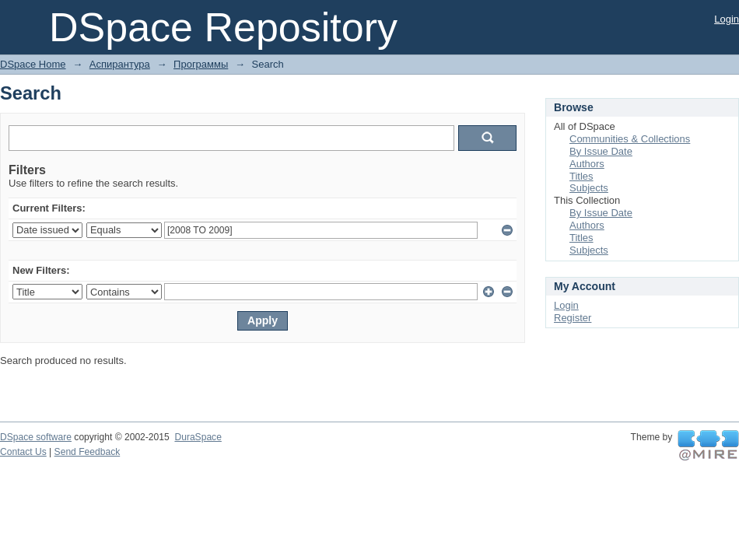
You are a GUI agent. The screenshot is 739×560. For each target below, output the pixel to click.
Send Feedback (88, 452)
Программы (201, 64)
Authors (587, 164)
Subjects (589, 188)
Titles (581, 176)
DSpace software (36, 437)
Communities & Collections (630, 139)
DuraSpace (198, 437)
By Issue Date (601, 151)
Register (573, 318)
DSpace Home (33, 64)
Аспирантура (120, 64)
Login (727, 19)
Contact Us (23, 452)
